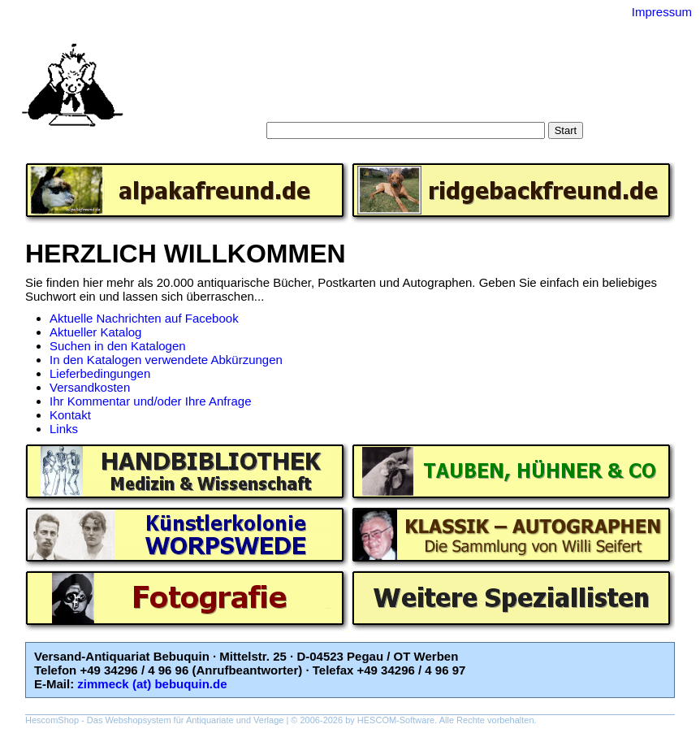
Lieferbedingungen (100, 373)
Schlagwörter (447, 89)
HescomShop (52, 720)
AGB (368, 105)
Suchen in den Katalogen (118, 346)
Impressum (662, 12)
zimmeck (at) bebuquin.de (152, 684)
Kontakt (70, 415)
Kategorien (372, 89)
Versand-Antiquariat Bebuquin (407, 53)
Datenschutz (424, 105)
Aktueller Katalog (95, 332)
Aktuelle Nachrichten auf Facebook (144, 318)
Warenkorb (315, 105)
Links (64, 429)
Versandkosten (90, 387)
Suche (315, 89)
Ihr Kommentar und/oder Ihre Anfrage (150, 401)
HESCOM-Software (396, 720)
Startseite (261, 89)
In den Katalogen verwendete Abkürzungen (166, 360)
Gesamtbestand (535, 89)
